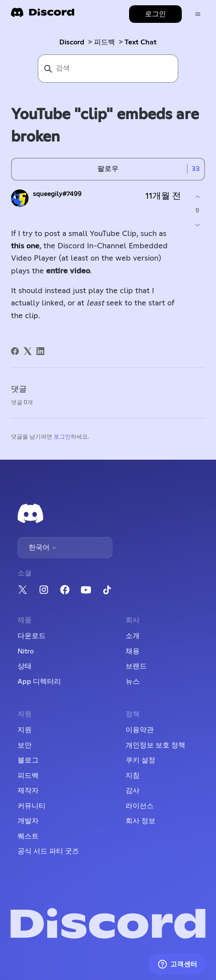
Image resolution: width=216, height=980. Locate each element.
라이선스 (140, 806)
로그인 (62, 437)
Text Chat (141, 42)
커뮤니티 (32, 806)
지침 (133, 776)
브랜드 (136, 666)
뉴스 (133, 682)
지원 (25, 730)
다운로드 (32, 636)
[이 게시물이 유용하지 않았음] (197, 225)
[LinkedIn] (40, 351)
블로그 (28, 760)
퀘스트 (28, 836)
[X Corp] (28, 351)
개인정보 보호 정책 (155, 745)
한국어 (43, 548)
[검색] (108, 69)
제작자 (28, 791)
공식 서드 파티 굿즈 (48, 851)
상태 (25, 666)
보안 (25, 745)
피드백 (104, 42)
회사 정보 (140, 821)
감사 (133, 791)
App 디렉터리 (39, 682)
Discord (72, 42)
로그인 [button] (155, 14)
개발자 (28, 821)
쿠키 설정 (140, 760)
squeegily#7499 (57, 194)
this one (25, 246)
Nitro (26, 651)
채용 (133, 651)
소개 (133, 636)
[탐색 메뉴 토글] (198, 14)
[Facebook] (15, 351)
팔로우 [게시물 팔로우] (108, 169)
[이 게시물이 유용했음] (197, 197)
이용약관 (140, 730)
